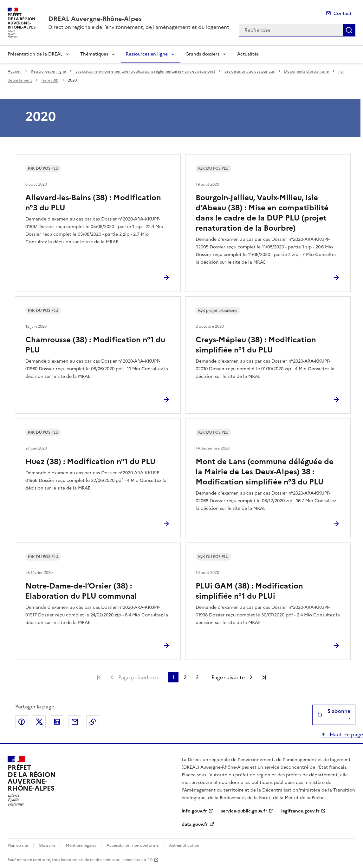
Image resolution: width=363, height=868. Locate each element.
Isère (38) (50, 80)
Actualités (248, 54)
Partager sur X (39, 722)
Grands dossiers (202, 54)
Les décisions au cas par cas (250, 71)
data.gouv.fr (195, 824)
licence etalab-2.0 (136, 860)
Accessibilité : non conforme (133, 845)
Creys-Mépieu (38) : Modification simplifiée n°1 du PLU (256, 345)
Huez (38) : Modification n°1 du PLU (91, 462)
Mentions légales (81, 845)
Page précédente (139, 677)
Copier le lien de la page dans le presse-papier (93, 722)
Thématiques (94, 54)
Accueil (14, 71)
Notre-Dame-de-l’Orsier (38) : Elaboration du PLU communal (81, 591)
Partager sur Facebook (22, 722)
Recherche (349, 30)
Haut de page (346, 734)
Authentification (184, 845)
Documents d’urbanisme (306, 71)
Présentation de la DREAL (35, 54)
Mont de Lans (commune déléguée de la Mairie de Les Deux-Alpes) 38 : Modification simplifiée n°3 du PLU (265, 472)
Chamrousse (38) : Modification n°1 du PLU (95, 345)
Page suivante (228, 677)
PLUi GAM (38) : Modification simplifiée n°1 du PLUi (249, 591)
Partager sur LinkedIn (57, 722)
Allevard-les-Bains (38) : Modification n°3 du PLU (93, 203)
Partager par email (75, 722)
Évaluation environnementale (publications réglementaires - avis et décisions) (145, 71)
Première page (99, 677)
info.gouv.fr (194, 811)
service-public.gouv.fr (244, 811)
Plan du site (18, 845)
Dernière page (264, 677)
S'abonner (334, 715)
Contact (343, 13)
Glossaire (47, 845)
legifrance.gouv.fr (300, 811)
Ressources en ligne (147, 54)
